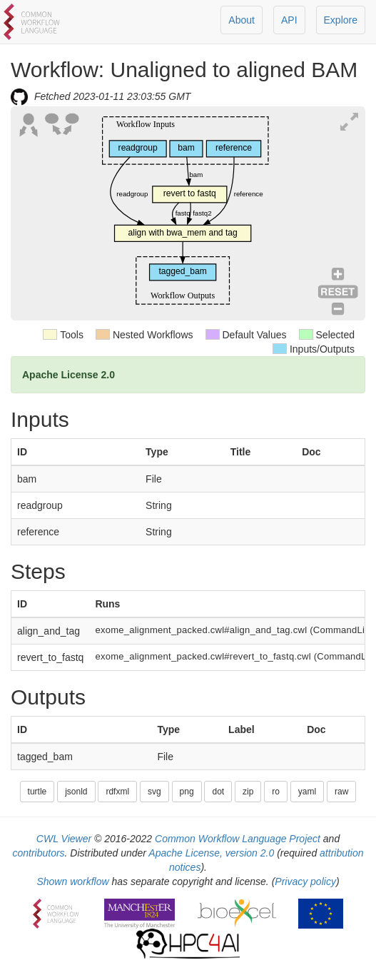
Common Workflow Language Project (238, 839)
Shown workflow (72, 882)
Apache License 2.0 (68, 375)
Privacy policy (305, 882)
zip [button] (248, 792)
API (289, 20)
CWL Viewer (64, 839)
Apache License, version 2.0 (211, 853)
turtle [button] (37, 792)
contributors (38, 853)
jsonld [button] (76, 792)
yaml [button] (307, 792)
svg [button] (154, 792)
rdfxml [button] (117, 792)
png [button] (187, 792)
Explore (341, 20)
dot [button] (218, 792)
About (242, 20)
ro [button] (276, 792)
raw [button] (341, 792)
